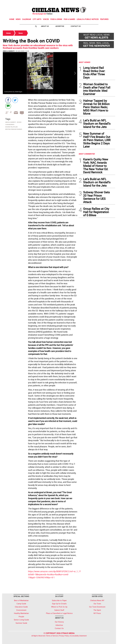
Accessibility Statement (78, 636)
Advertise (60, 26)
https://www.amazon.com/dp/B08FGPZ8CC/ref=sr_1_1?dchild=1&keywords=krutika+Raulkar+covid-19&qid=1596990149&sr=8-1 (54, 574)
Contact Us (76, 26)
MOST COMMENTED (87, 154)
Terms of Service (52, 636)
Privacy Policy (64, 636)
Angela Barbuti (9, 51)
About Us (45, 26)
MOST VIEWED (84, 62)
